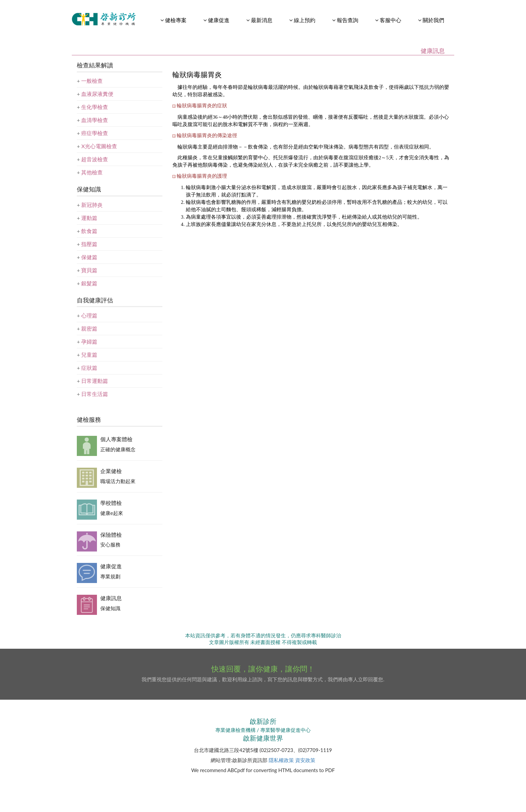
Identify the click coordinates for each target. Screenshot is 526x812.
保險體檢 (111, 535)
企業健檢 (111, 471)
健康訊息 (111, 598)
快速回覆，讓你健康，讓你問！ (263, 669)
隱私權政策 (281, 760)
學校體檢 (111, 503)
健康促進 (111, 566)
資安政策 (305, 760)
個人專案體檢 (116, 439)
